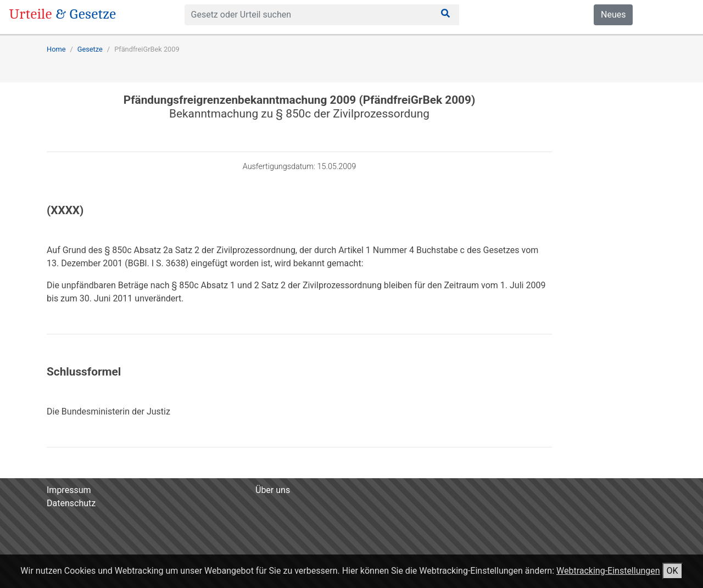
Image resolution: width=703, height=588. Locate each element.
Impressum (69, 490)
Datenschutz (71, 503)
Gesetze (90, 49)
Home (56, 49)
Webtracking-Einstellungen (608, 571)
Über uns (273, 490)
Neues (613, 15)
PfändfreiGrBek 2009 (147, 49)
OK (673, 571)
